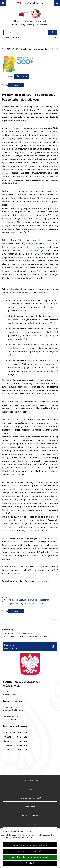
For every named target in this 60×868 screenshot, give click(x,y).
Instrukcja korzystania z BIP (30, 798)
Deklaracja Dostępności (30, 815)
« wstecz (54, 619)
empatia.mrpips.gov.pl (36, 250)
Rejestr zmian (30, 807)
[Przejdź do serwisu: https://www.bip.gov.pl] (30, 3)
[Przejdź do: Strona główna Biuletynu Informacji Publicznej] (3, 49)
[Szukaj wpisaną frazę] (53, 33)
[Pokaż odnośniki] (3, 3)
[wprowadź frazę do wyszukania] (26, 33)
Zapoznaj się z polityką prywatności (30, 845)
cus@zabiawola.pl (16, 710)
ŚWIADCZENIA (12, 49)
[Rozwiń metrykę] (22, 76)
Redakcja (30, 789)
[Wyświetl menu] (57, 3)
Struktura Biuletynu (30, 780)
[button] (18, 71)
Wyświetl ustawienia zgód (30, 851)
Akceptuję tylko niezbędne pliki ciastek (30, 857)
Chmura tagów (30, 824)
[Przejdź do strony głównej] (30, 18)
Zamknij (30, 863)
